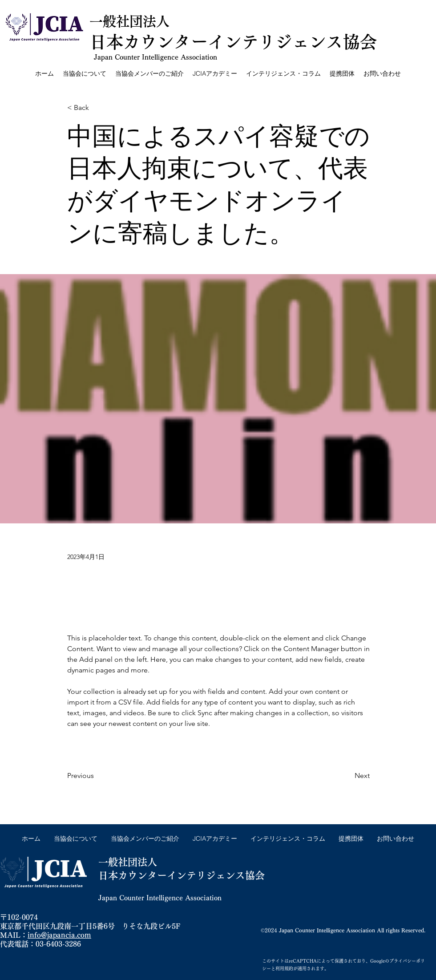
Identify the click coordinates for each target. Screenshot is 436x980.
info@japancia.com (59, 935)
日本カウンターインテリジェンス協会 (182, 875)
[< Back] (97, 108)
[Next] (347, 776)
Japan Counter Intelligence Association (155, 57)
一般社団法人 (129, 21)
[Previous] (97, 776)
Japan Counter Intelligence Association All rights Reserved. (352, 930)
